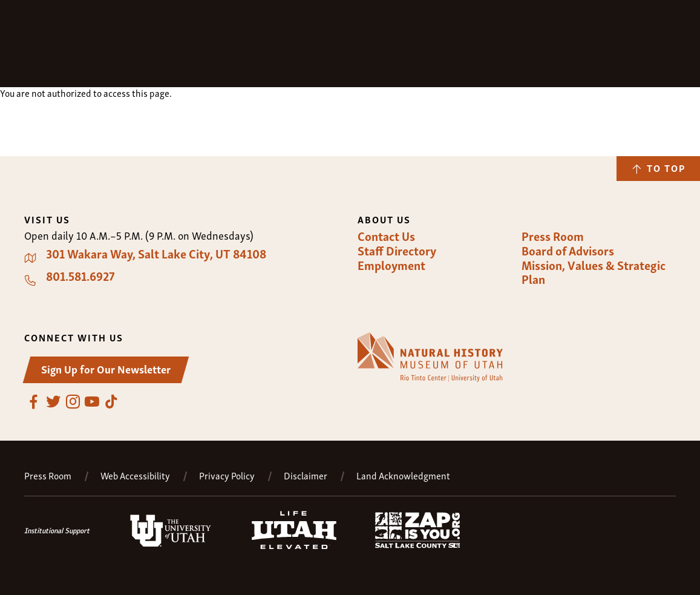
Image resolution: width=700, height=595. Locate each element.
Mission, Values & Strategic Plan (594, 272)
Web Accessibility (135, 475)
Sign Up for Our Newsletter (106, 368)
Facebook (34, 402)
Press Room (553, 236)
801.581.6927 (80, 276)
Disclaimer (306, 475)
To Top (666, 168)
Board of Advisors (568, 251)
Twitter (53, 402)
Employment (391, 265)
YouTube (92, 402)
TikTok (111, 402)
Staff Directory (397, 251)
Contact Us (386, 236)
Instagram (73, 402)
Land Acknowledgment (403, 475)
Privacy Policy (227, 475)
